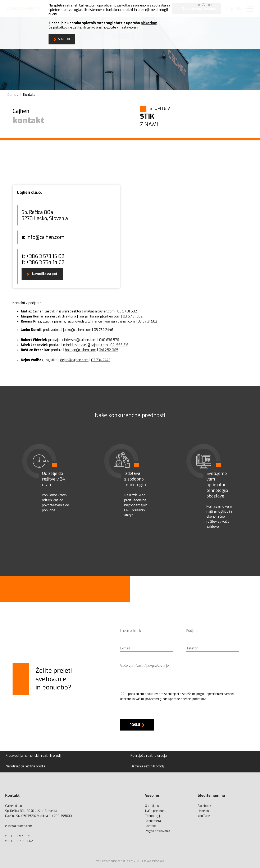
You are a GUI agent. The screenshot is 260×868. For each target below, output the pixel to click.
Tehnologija (153, 816)
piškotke (124, 5)
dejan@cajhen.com (74, 360)
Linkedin (203, 811)
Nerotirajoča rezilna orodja (26, 766)
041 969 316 (119, 345)
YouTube (204, 816)
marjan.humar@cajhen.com (100, 316)
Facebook (204, 806)
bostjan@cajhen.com (81, 350)
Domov (13, 95)
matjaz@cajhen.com (99, 311)
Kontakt (29, 95)
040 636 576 (109, 340)
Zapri (205, 5)
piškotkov (149, 23)
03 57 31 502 (127, 311)
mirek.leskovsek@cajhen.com (85, 345)
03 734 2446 (104, 330)
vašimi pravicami (147, 699)
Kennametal (153, 821)
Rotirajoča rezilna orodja (149, 756)
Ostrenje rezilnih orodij (147, 766)
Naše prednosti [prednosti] (156, 811)
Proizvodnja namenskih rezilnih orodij (33, 756)
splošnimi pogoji (194, 694)
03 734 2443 (101, 360)
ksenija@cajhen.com (120, 321)
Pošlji (135, 725)
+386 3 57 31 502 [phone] (21, 836)
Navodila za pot (44, 274)
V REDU (64, 39)
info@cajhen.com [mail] (20, 826)
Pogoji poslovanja (158, 831)
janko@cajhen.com (77, 330)
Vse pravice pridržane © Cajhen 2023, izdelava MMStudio (130, 861)
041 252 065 (109, 350)
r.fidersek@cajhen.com (79, 340)
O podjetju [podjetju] (152, 806)
